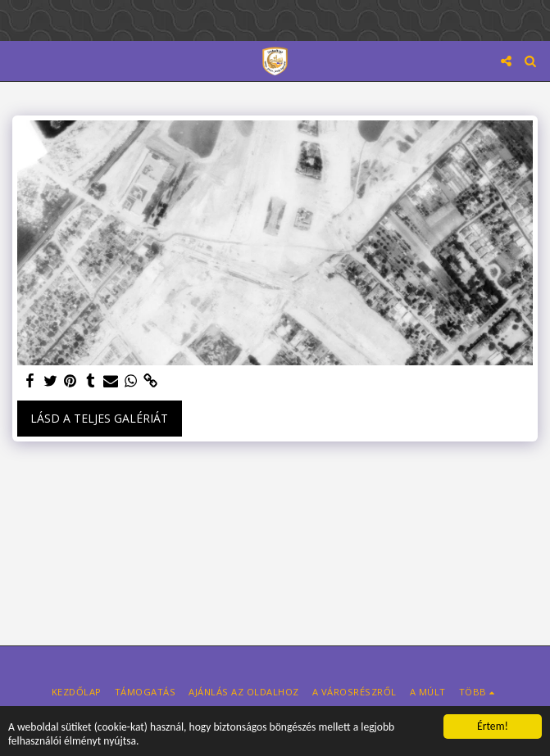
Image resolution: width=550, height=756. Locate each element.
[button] (18, 60)
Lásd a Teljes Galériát (99, 418)
